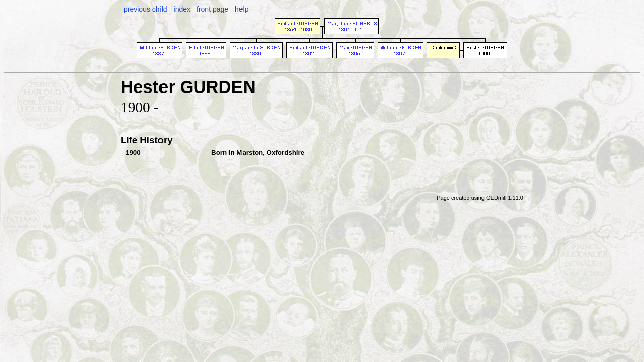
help (242, 9)
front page (213, 9)
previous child (145, 9)
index (182, 9)
